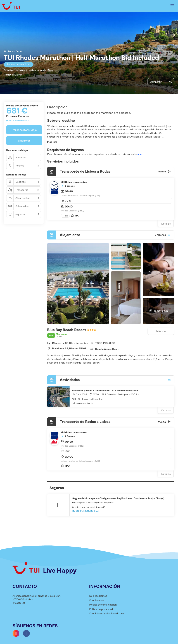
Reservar (24, 141)
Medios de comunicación (103, 605)
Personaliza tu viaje (24, 130)
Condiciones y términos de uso (106, 613)
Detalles (166, 224)
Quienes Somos (98, 596)
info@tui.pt (19, 603)
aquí (140, 154)
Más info (52, 142)
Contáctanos (96, 600)
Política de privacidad (101, 609)
